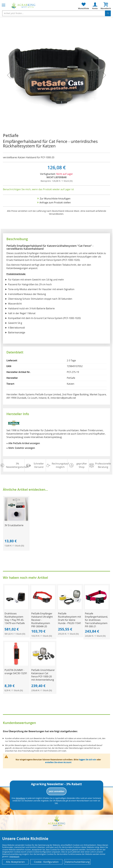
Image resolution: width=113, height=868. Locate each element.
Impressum (14, 856)
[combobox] (56, 13)
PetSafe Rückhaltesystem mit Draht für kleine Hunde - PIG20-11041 (70, 618)
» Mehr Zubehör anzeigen (21, 448)
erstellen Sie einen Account (58, 762)
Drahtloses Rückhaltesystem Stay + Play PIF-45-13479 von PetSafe (15, 618)
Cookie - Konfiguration (46, 862)
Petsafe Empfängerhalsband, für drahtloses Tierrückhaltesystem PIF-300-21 (96, 620)
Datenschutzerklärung (77, 862)
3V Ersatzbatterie (14, 525)
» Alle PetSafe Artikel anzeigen (23, 443)
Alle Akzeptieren (15, 862)
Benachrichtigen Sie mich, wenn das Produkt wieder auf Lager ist (38, 189)
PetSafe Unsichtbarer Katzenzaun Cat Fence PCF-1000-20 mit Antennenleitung (43, 675)
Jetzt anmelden (56, 791)
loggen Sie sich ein (88, 760)
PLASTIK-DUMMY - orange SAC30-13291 (16, 672)
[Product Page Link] (16, 520)
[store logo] (23, 5)
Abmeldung (20, 798)
